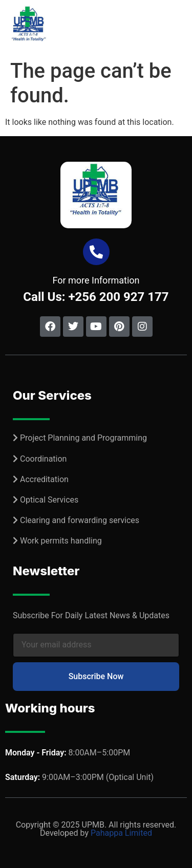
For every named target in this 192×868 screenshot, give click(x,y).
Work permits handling (61, 541)
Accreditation (44, 479)
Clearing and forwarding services (80, 520)
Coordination (43, 459)
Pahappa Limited (121, 833)
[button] (178, 28)
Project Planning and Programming (83, 438)
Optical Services (49, 500)
